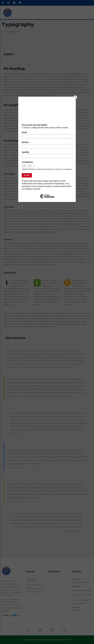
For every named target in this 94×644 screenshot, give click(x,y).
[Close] (75, 97)
